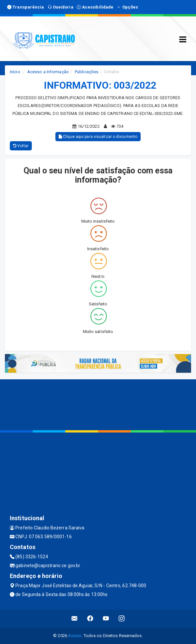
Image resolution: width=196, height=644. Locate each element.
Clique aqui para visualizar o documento (98, 137)
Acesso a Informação (48, 72)
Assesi (75, 636)
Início (15, 72)
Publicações (87, 72)
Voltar (21, 146)
